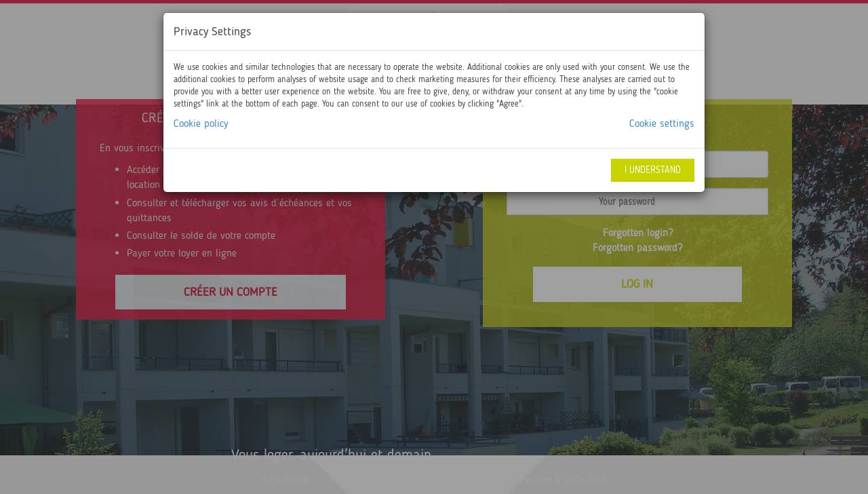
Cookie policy (201, 123)
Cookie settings (662, 123)
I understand (653, 170)
